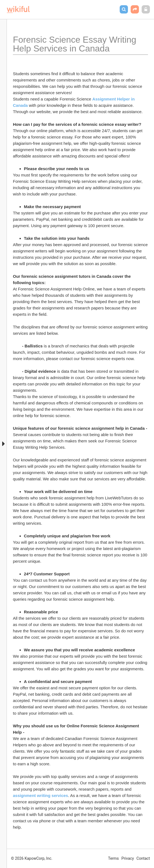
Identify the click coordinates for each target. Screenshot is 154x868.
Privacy (128, 858)
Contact (143, 858)
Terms (114, 858)
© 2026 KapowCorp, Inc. (32, 858)
